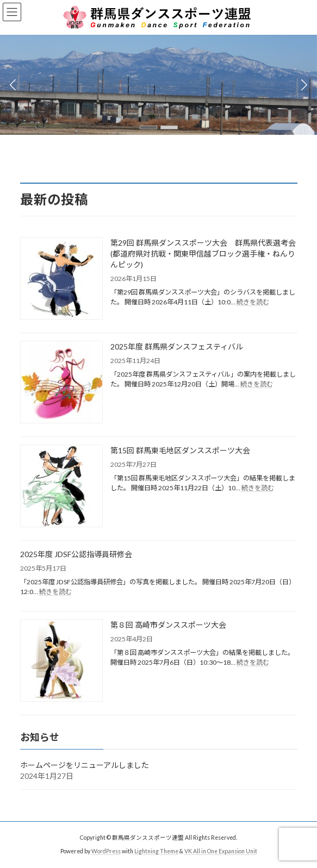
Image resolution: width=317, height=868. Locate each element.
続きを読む (253, 302)
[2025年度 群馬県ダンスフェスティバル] (61, 383)
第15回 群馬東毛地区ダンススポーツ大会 (180, 450)
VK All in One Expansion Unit (221, 851)
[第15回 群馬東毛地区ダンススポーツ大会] (61, 487)
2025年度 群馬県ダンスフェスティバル (177, 346)
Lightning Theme (156, 851)
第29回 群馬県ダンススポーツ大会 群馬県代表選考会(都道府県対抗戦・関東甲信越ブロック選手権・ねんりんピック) (203, 254)
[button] (148, 127)
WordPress (106, 851)
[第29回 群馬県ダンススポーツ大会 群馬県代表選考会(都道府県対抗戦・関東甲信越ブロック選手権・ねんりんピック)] (61, 279)
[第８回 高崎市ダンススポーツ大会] (61, 661)
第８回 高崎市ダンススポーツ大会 (168, 625)
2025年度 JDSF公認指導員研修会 (76, 554)
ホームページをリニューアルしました (85, 765)
